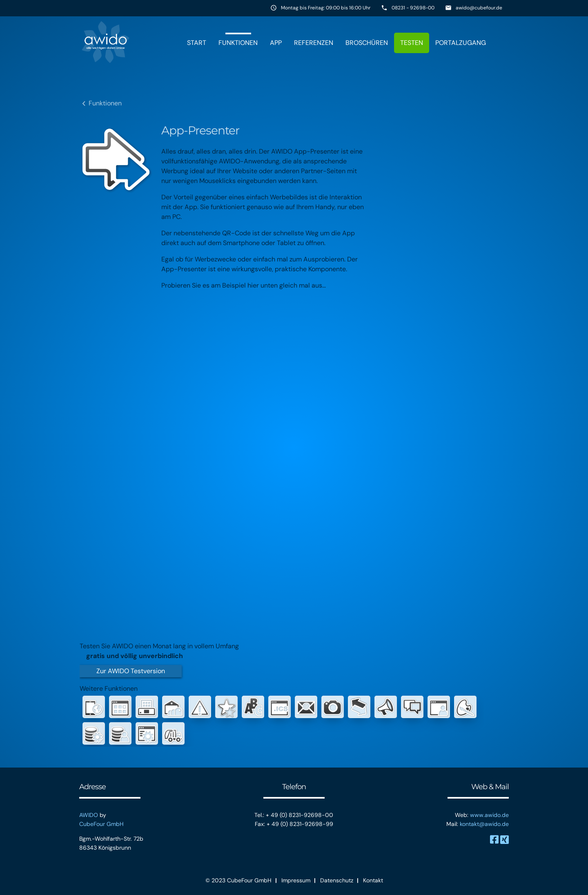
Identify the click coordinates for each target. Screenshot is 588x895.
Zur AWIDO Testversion (131, 671)
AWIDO (89, 815)
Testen (412, 43)
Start (197, 43)
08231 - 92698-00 (413, 8)
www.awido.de (489, 815)
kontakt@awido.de (484, 824)
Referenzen (314, 43)
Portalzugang (461, 43)
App (276, 43)
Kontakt (373, 880)
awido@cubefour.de (479, 8)
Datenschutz (337, 880)
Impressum (296, 880)
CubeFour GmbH (101, 824)
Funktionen (238, 43)
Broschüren (367, 43)
